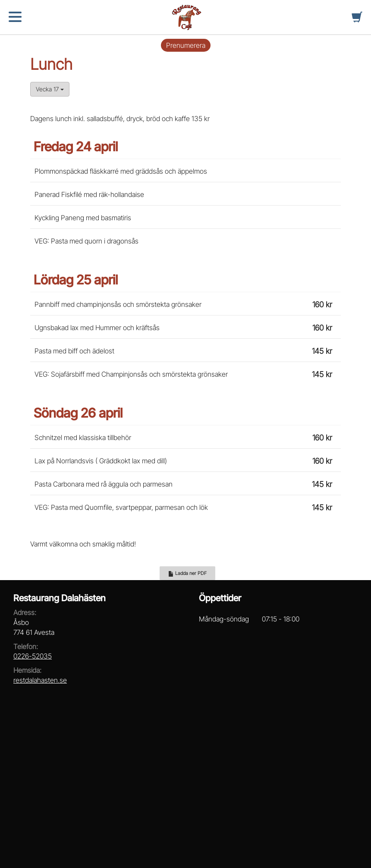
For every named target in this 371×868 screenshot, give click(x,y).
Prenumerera (186, 45)
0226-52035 (33, 656)
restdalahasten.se (40, 680)
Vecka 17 (50, 89)
